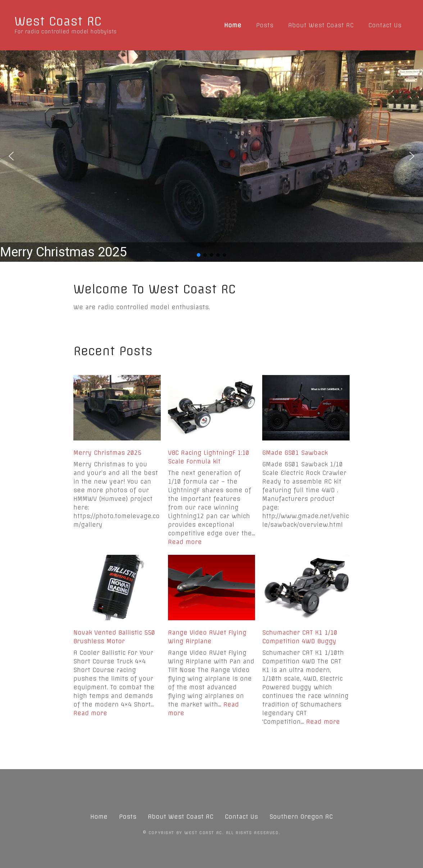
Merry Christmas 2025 (107, 453)
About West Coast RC (321, 25)
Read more (185, 542)
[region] (211, 156)
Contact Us (385, 25)
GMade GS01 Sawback (295, 453)
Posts (265, 25)
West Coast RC (58, 21)
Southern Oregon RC (301, 817)
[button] (211, 156)
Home (233, 25)
